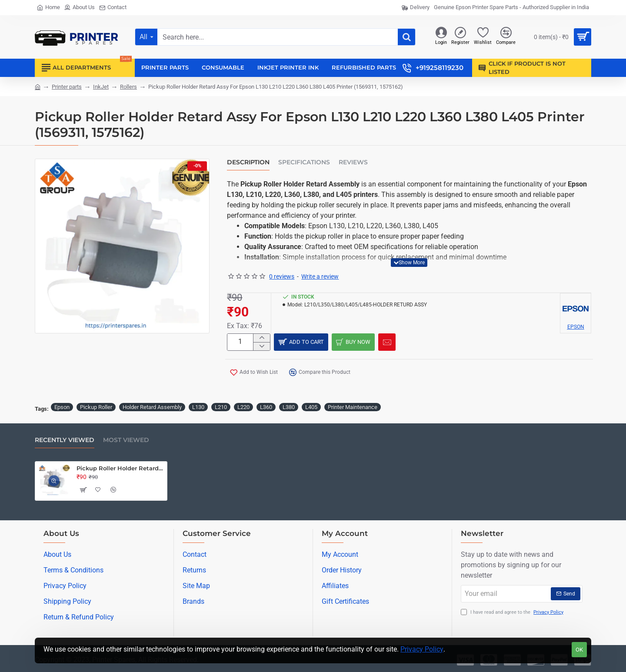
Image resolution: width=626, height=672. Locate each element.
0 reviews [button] (282, 276)
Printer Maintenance (353, 406)
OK (579, 650)
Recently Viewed (65, 439)
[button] (409, 263)
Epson (62, 406)
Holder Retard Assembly (152, 406)
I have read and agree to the (513, 612)
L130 (198, 406)
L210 (221, 406)
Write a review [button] (320, 276)
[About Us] (80, 8)
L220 (243, 406)
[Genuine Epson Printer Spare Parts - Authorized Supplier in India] (511, 8)
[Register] (460, 37)
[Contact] (113, 8)
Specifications (304, 162)
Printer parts (67, 87)
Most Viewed (126, 439)
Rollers (128, 87)
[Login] (441, 37)
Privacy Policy (422, 649)
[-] (261, 348)
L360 (266, 406)
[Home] (48, 8)
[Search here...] (406, 37)
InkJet (101, 87)
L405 (311, 406)
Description (248, 162)
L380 (289, 406)
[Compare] (506, 37)
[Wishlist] (483, 37)
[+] (261, 339)
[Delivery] (416, 8)
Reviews (353, 162)
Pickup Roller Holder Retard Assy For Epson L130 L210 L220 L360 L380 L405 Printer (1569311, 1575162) (120, 467)
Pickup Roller (96, 406)
